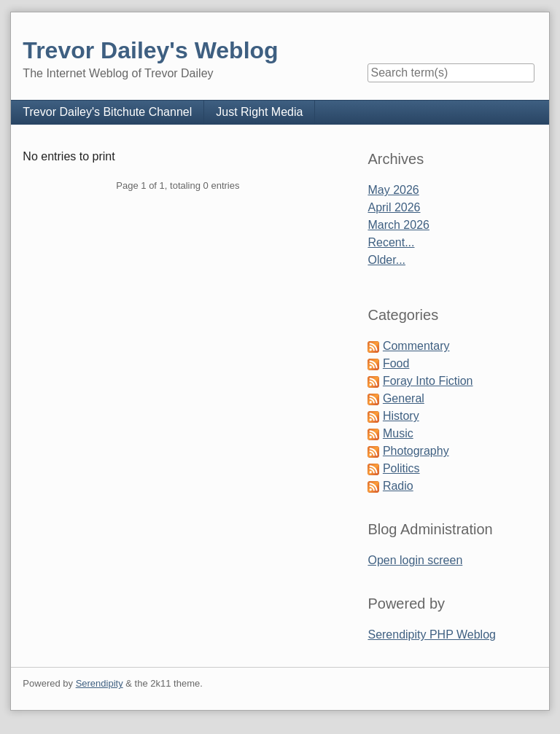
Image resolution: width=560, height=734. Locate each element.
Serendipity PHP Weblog (432, 635)
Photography (416, 451)
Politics (401, 468)
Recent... (391, 242)
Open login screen (415, 560)
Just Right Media (259, 112)
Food (396, 363)
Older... (386, 260)
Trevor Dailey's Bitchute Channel (107, 112)
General (404, 398)
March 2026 (398, 225)
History (401, 416)
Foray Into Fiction (428, 381)
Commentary (416, 346)
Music (398, 433)
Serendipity (100, 683)
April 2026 (394, 207)
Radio (398, 486)
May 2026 (393, 190)
